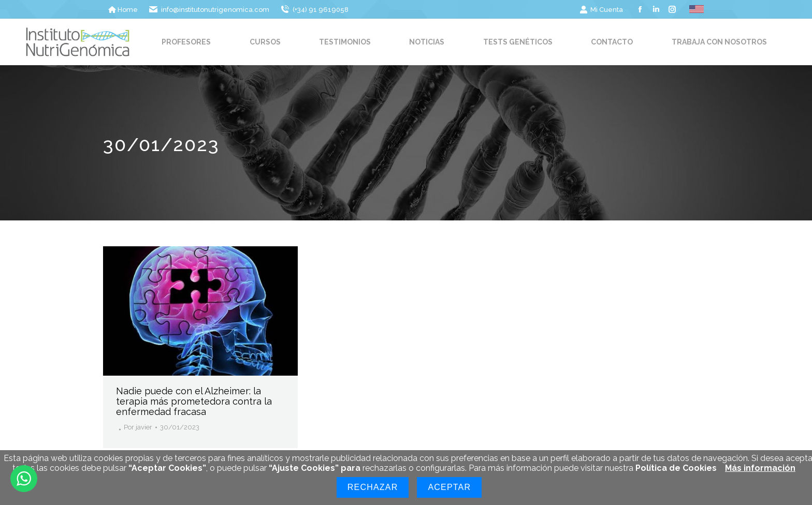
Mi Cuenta (601, 10)
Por (138, 427)
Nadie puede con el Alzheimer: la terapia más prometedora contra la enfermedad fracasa (194, 401)
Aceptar (449, 487)
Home (123, 10)
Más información (760, 468)
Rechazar (373, 487)
